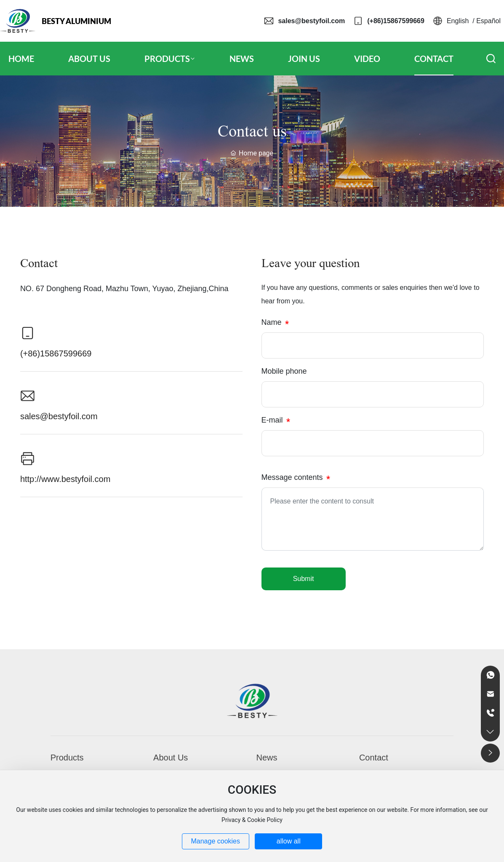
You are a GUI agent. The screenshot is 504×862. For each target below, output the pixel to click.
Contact (374, 758)
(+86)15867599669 (396, 21)
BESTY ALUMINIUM (76, 21)
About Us (171, 758)
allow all (289, 841)
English (458, 21)
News (267, 758)
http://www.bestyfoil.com (65, 479)
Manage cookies (215, 841)
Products (67, 758)
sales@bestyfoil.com (311, 21)
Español (488, 21)
